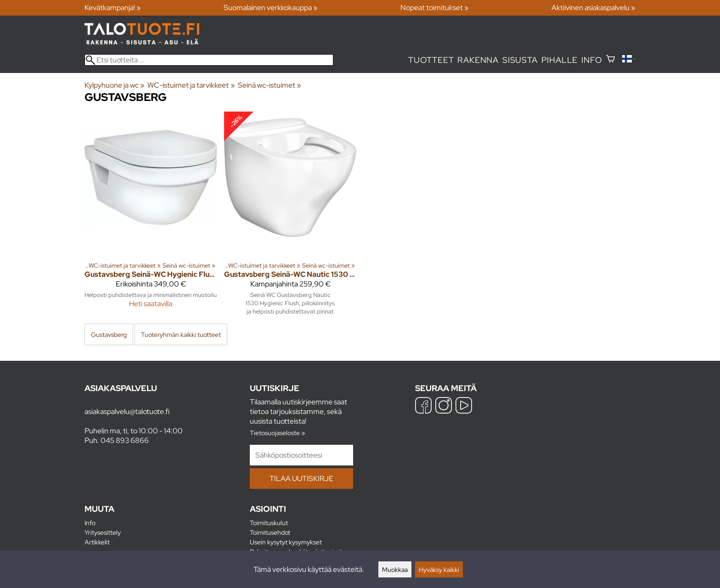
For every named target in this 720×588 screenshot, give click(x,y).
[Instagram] (444, 406)
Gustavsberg (109, 334)
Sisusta (520, 60)
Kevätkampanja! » (113, 8)
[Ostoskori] (610, 60)
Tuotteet (431, 60)
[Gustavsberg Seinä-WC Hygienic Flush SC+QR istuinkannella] (151, 217)
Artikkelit (97, 542)
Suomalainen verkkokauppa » (271, 8)
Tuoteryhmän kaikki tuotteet (181, 334)
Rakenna (478, 60)
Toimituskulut (269, 523)
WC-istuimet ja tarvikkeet (191, 85)
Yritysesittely (103, 532)
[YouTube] (464, 406)
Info (592, 60)
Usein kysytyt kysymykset (286, 542)
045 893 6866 (125, 440)
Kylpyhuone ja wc (115, 85)
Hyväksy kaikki (439, 569)
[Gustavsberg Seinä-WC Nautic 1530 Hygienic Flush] (290, 217)
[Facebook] (423, 406)
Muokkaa (395, 569)
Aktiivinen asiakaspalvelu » (593, 8)
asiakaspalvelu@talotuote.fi (127, 412)
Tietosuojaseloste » (277, 433)
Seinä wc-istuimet (270, 85)
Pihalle (560, 60)
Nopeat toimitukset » (435, 8)
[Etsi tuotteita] (209, 60)
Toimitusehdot (270, 532)
